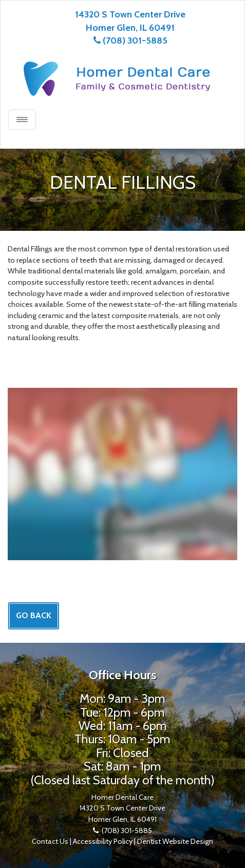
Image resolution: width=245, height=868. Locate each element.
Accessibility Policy (103, 841)
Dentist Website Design (175, 841)
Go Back (34, 615)
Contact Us (50, 841)
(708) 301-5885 (135, 41)
